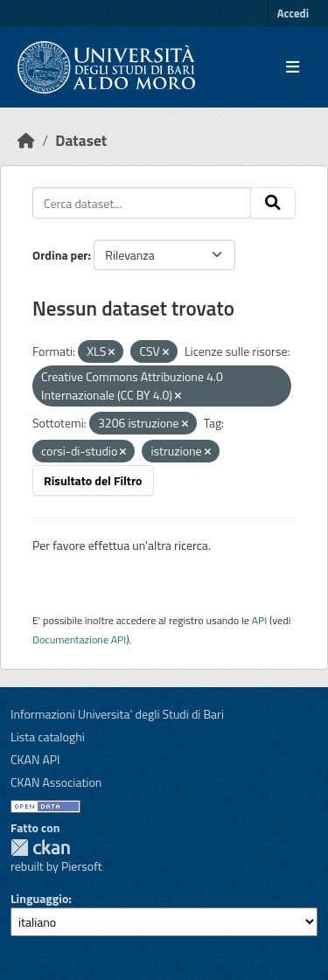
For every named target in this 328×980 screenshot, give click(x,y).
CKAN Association (56, 782)
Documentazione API (79, 639)
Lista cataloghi (48, 737)
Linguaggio (39, 898)
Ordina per (60, 255)
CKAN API (35, 759)
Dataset (81, 140)
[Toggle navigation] (293, 67)
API (260, 620)
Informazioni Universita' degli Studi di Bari (117, 714)
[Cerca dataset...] (142, 203)
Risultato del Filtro (93, 480)
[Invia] (273, 203)
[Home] (26, 140)
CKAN (40, 848)
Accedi (293, 13)
